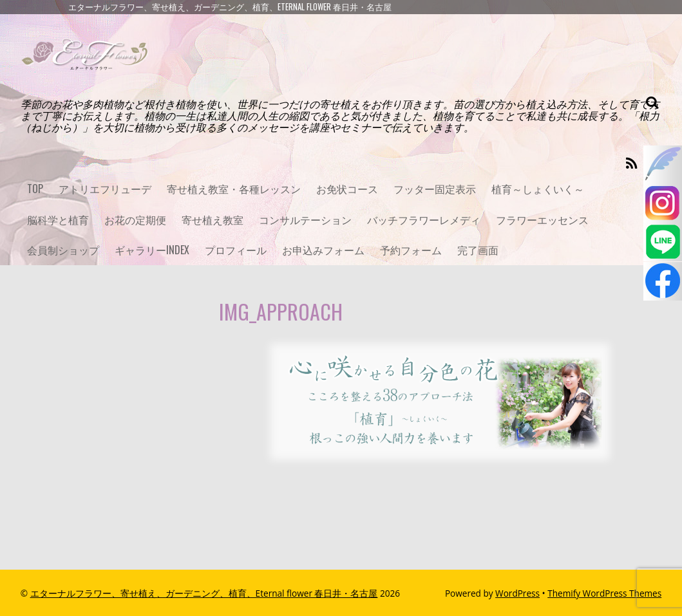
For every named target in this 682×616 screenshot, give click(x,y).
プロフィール (236, 250)
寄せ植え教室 (213, 219)
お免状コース (347, 189)
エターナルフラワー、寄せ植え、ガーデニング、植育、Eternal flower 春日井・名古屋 (204, 593)
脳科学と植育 (58, 219)
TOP (35, 189)
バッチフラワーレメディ (424, 219)
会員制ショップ (63, 250)
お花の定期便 (135, 219)
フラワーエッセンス (542, 219)
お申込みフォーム (323, 250)
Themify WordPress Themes (604, 593)
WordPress (517, 593)
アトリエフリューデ (105, 189)
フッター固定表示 (435, 189)
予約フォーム (411, 250)
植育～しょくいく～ (538, 189)
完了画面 (478, 250)
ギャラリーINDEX (152, 250)
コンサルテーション (305, 219)
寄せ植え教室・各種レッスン (234, 189)
